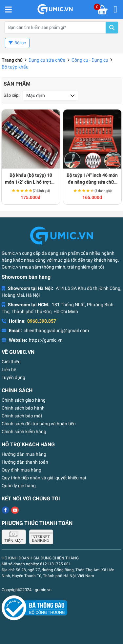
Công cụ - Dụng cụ (90, 60)
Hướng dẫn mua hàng (24, 454)
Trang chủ (12, 60)
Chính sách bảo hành (23, 408)
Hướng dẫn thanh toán (25, 462)
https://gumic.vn (46, 340)
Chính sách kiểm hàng (24, 432)
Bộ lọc (20, 43)
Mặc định (36, 95)
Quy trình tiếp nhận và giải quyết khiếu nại (44, 478)
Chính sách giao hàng (24, 400)
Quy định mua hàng (21, 470)
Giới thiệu (11, 362)
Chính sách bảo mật (22, 416)
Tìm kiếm (112, 28)
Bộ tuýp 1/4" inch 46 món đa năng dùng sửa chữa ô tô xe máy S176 (92, 179)
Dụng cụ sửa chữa (47, 60)
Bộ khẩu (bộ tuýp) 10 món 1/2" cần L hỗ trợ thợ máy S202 (31, 179)
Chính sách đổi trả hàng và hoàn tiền (39, 424)
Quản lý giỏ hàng (19, 486)
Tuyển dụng (13, 377)
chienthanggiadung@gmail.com (56, 331)
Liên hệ (9, 370)
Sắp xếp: (11, 95)
